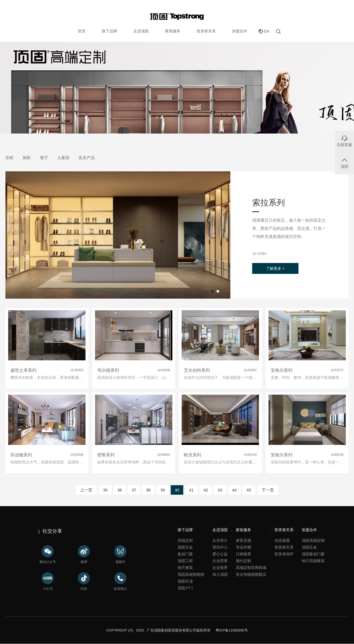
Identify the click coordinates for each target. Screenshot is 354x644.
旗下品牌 (109, 31)
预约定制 (243, 561)
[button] (212, 291)
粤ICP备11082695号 (231, 630)
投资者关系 (206, 31)
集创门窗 (185, 554)
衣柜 (10, 158)
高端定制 (185, 540)
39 (163, 490)
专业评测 (243, 547)
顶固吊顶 (185, 581)
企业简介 (220, 540)
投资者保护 (284, 554)
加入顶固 (220, 574)
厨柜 (27, 158)
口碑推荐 (243, 554)
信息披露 (282, 540)
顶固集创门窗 (313, 554)
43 (220, 490)
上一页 (86, 490)
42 (206, 490)
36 (120, 490)
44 (234, 490)
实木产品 (87, 158)
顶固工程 (185, 561)
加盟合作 (240, 31)
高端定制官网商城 (251, 568)
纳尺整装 (185, 568)
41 (191, 490)
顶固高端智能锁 (191, 574)
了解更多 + (275, 268)
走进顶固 (141, 31)
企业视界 (220, 568)
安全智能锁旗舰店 (251, 574)
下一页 (268, 490)
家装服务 (173, 31)
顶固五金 (185, 547)
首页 (82, 31)
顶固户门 (185, 588)
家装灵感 (243, 540)
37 (134, 490)
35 (105, 490)
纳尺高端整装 (313, 561)
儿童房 (63, 158)
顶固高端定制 (313, 540)
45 (249, 490)
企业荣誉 (220, 561)
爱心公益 (220, 554)
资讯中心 (220, 547)
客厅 (44, 158)
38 (148, 490)
